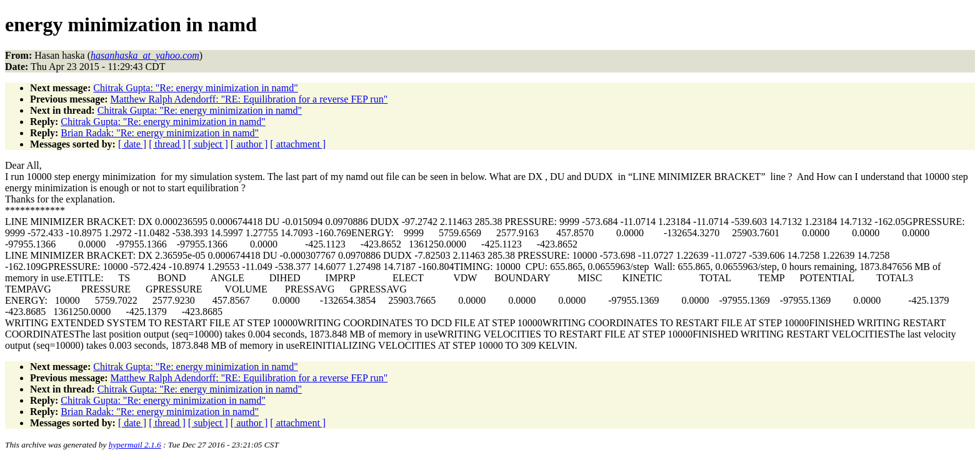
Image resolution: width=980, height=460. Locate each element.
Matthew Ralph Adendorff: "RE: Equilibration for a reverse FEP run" (249, 99)
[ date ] (132, 144)
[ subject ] (208, 144)
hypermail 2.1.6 (135, 445)
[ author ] (249, 144)
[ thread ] (167, 144)
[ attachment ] (298, 144)
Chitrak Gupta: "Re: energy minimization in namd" (195, 88)
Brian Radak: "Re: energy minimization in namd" (160, 133)
